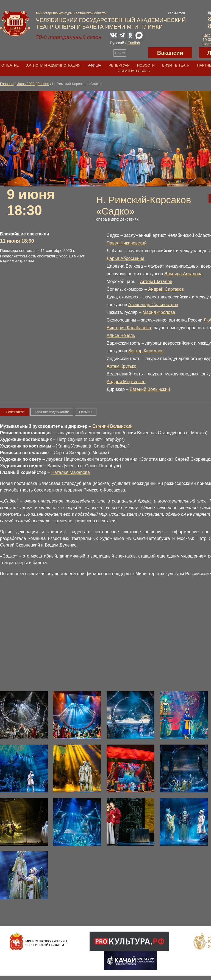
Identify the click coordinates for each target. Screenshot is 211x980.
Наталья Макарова (70, 472)
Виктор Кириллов (146, 351)
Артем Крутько (122, 366)
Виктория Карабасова (129, 328)
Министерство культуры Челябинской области (71, 13)
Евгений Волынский (150, 389)
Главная (7, 84)
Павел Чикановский (127, 243)
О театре (10, 65)
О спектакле (15, 412)
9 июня (43, 84)
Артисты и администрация (53, 65)
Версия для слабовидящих (137, 53)
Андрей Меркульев (126, 382)
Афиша (95, 65)
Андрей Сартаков (166, 289)
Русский (117, 43)
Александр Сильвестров (153, 305)
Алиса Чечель (121, 335)
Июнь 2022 (26, 84)
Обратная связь (134, 71)
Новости (146, 65)
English (134, 43)
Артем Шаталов (156, 282)
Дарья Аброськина (126, 258)
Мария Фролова (159, 312)
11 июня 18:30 (17, 241)
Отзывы (86, 412)
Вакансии (170, 53)
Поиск (120, 53)
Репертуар (119, 65)
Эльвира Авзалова (183, 274)
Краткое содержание (52, 412)
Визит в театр (176, 65)
